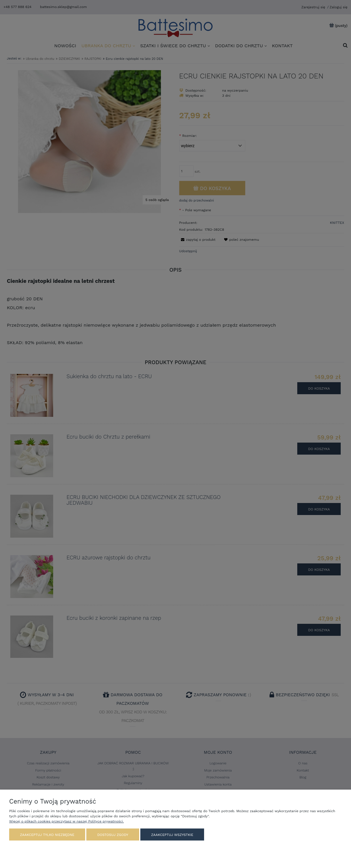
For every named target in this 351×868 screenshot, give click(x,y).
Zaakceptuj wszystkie (172, 835)
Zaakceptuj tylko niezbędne (47, 835)
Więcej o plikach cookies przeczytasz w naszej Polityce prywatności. (66, 821)
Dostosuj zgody (113, 835)
